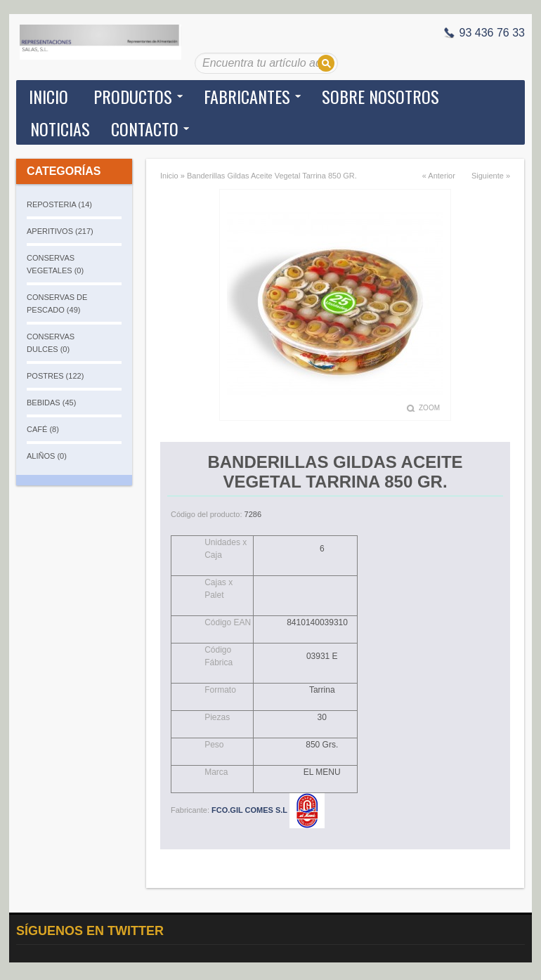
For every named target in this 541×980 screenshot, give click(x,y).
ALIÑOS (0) (47, 456)
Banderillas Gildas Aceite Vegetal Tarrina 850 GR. (272, 176)
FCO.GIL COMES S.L (268, 810)
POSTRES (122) (55, 376)
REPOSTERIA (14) (59, 204)
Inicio (48, 96)
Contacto (145, 129)
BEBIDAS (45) (51, 403)
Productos (133, 96)
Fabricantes (247, 96)
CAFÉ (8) (43, 429)
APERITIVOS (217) (60, 231)
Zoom (429, 408)
